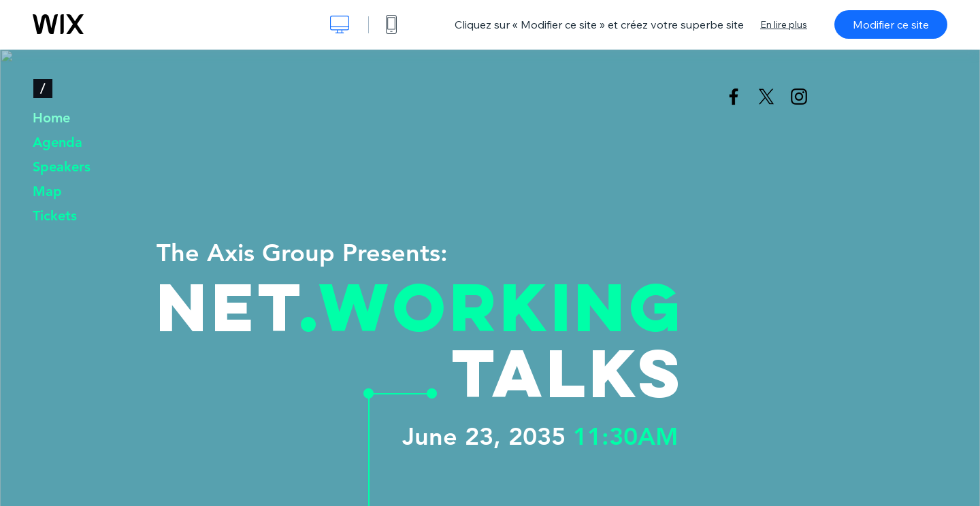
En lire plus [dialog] (784, 24)
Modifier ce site (891, 24)
